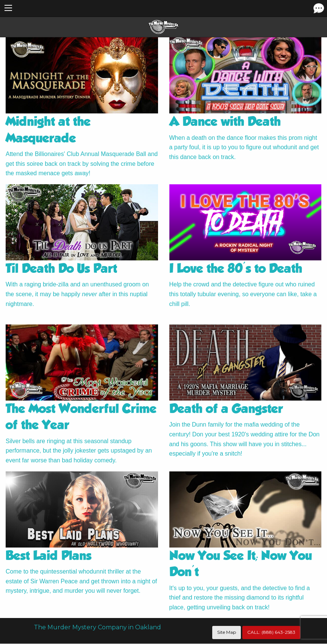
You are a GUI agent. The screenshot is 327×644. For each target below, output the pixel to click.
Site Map (227, 632)
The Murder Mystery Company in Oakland (97, 627)
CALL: (271, 632)
